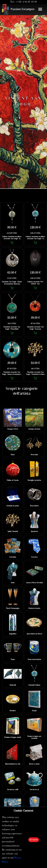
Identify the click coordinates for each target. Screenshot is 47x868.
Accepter (34, 840)
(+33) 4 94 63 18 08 (27, 2)
